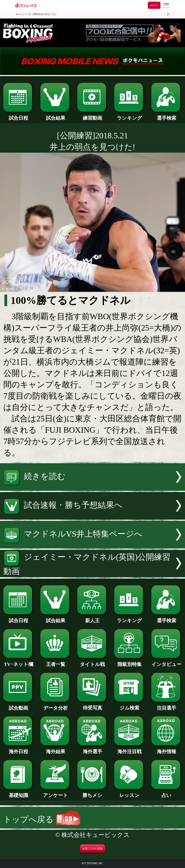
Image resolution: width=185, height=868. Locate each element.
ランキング (129, 116)
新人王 (92, 618)
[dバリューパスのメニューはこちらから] (166, 6)
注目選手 (167, 706)
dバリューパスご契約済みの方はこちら (36, 14)
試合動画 (18, 706)
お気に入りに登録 (92, 849)
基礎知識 (18, 793)
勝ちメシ (92, 793)
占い (167, 793)
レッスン (129, 793)
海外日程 (18, 749)
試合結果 (56, 116)
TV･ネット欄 (18, 662)
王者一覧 (56, 662)
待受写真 (92, 705)
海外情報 (167, 749)
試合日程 (18, 116)
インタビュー (167, 662)
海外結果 (56, 749)
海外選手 (92, 749)
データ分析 (56, 706)
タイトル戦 (92, 662)
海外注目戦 (129, 749)
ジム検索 (129, 705)
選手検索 (167, 116)
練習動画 (92, 116)
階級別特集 (129, 662)
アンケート (56, 793)
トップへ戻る (42, 819)
